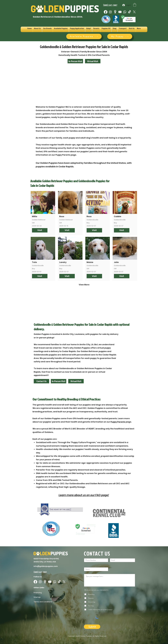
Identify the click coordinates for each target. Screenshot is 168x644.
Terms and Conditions (43, 602)
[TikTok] (130, 12)
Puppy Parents (118, 422)
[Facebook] (106, 12)
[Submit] (92, 627)
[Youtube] (120, 12)
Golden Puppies (86, 636)
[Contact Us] (41, 381)
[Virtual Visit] (93, 61)
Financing (38, 593)
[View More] (84, 285)
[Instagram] (110, 12)
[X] (134, 12)
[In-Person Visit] (75, 61)
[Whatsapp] (125, 12)
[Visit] (40, 230)
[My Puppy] (120, 36)
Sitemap (37, 597)
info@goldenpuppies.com (46, 566)
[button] (135, 5)
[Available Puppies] (84, 36)
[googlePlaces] (115, 12)
